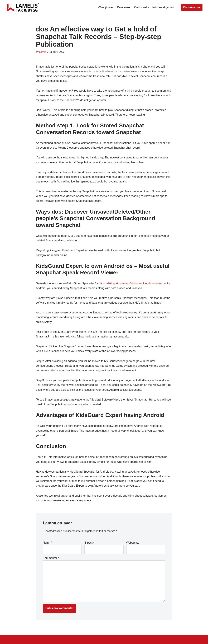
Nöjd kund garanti (163, 7)
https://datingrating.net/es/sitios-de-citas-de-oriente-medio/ (135, 283)
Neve (9, 640)
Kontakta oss (192, 7)
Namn (47, 543)
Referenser (124, 7)
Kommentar (51, 558)
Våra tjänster (106, 7)
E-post (89, 543)
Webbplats (133, 543)
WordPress (37, 640)
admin (43, 52)
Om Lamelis (141, 7)
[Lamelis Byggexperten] (23, 7)
